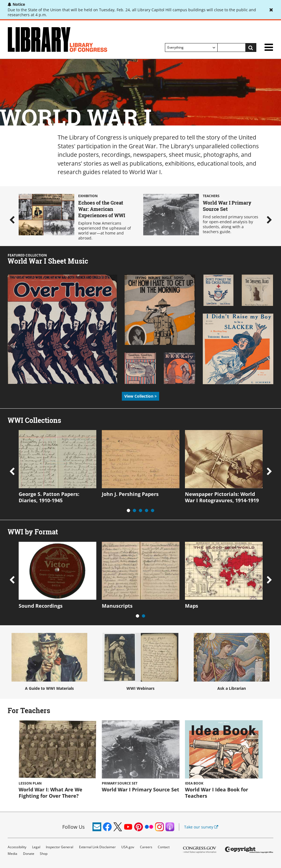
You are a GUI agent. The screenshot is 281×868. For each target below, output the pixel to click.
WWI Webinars (140, 662)
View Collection (140, 396)
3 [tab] (140, 510)
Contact (164, 847)
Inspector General (60, 847)
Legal (36, 847)
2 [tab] (134, 510)
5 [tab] (153, 510)
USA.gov (128, 847)
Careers (146, 847)
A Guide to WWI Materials (49, 662)
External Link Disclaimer (97, 847)
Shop (44, 854)
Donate (29, 854)
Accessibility (17, 847)
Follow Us (74, 827)
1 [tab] (128, 510)
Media (12, 854)
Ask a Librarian (232, 662)
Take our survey (201, 827)
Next (269, 220)
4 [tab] (147, 510)
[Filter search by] (191, 48)
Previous (12, 220)
